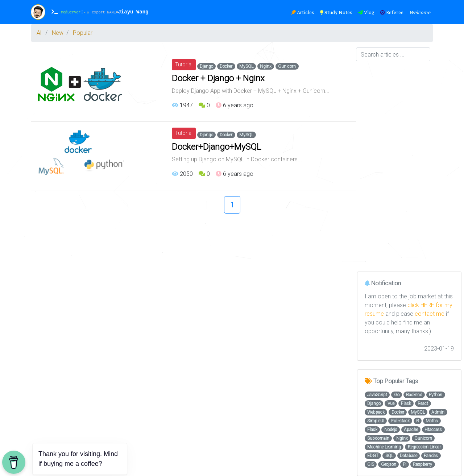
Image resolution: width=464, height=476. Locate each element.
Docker (226, 66)
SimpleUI (376, 421)
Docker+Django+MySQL (216, 147)
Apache (411, 430)
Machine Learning (384, 447)
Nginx (266, 66)
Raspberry (422, 464)
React (423, 403)
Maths (432, 421)
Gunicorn (287, 66)
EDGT (373, 456)
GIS (371, 464)
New (58, 33)
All (40, 33)
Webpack (376, 412)
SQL (389, 456)
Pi (405, 464)
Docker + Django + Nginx (218, 78)
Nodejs (391, 430)
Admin (438, 412)
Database (409, 456)
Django (206, 66)
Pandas (431, 456)
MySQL (246, 66)
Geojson (389, 464)
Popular (83, 33)
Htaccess (433, 430)
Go (397, 395)
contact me (430, 314)
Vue (391, 403)
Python (436, 395)
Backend (414, 395)
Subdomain (378, 438)
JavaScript (377, 395)
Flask (406, 403)
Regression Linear (424, 447)
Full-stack (400, 421)
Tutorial (184, 65)
